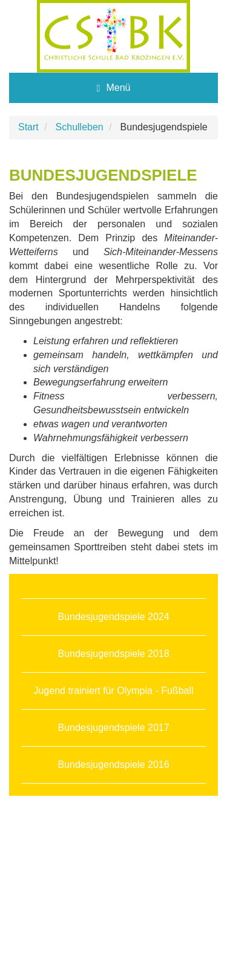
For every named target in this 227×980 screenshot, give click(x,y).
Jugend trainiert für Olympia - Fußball (113, 691)
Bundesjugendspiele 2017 (113, 728)
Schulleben (80, 127)
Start (28, 127)
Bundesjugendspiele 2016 (113, 765)
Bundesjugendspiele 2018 (113, 654)
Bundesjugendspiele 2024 (113, 617)
